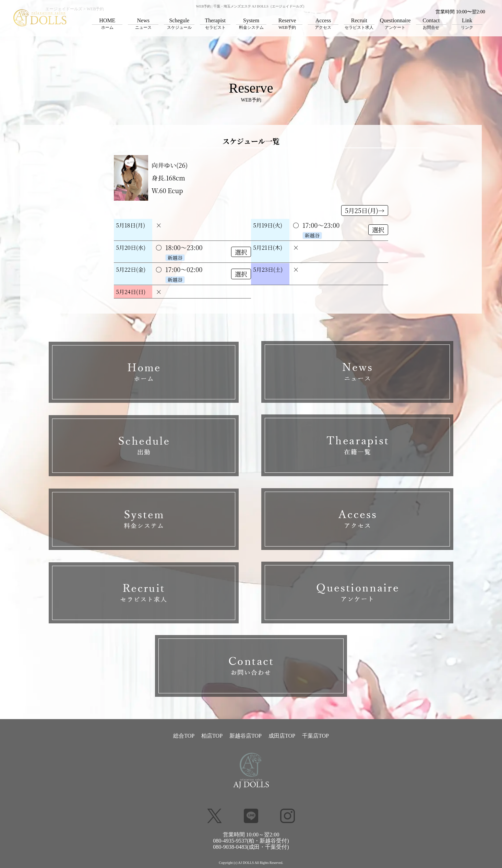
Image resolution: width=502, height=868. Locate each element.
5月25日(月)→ (365, 210)
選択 (378, 230)
